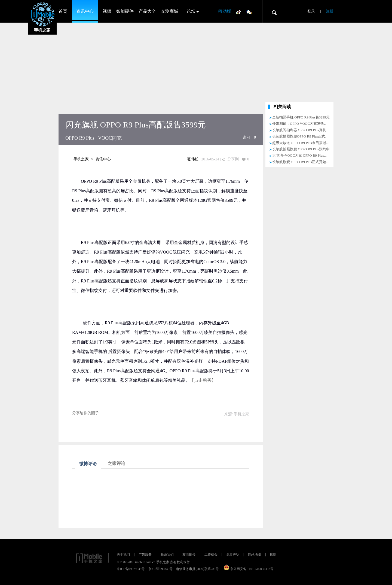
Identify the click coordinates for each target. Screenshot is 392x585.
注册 (330, 11)
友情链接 (189, 554)
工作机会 (211, 554)
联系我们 (167, 554)
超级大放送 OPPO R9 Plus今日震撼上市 (303, 143)
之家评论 (117, 463)
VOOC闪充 (110, 138)
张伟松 (193, 159)
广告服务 (145, 554)
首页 (63, 11)
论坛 (191, 11)
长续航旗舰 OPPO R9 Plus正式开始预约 (303, 162)
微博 (238, 12)
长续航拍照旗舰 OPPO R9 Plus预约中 (301, 149)
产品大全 (147, 11)
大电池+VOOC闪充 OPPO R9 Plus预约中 (303, 155)
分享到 (233, 159)
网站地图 (255, 554)
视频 (107, 11)
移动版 (225, 11)
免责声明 (233, 554)
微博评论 (88, 464)
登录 (311, 11)
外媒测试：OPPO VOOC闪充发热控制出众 (305, 124)
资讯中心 (85, 11)
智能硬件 (125, 11)
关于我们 (123, 554)
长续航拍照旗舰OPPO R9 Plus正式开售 (302, 136)
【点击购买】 (203, 380)
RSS (273, 554)
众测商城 (170, 11)
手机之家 (81, 159)
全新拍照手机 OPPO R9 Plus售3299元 (301, 117)
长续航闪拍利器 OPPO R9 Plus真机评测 (303, 130)
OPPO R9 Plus (80, 138)
